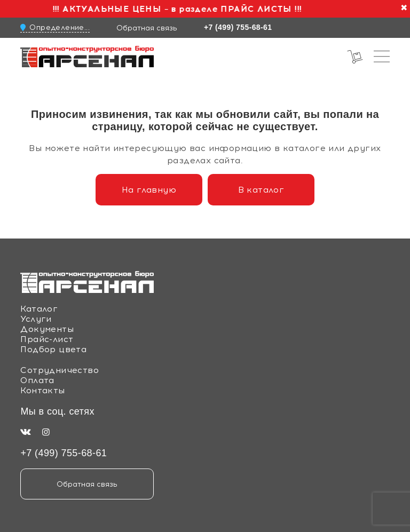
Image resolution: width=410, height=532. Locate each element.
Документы (47, 329)
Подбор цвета (53, 349)
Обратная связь (147, 28)
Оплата (37, 380)
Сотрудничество (60, 370)
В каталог (261, 190)
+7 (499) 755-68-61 (238, 27)
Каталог (39, 309)
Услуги (36, 319)
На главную (149, 190)
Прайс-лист (47, 339)
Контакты (42, 390)
